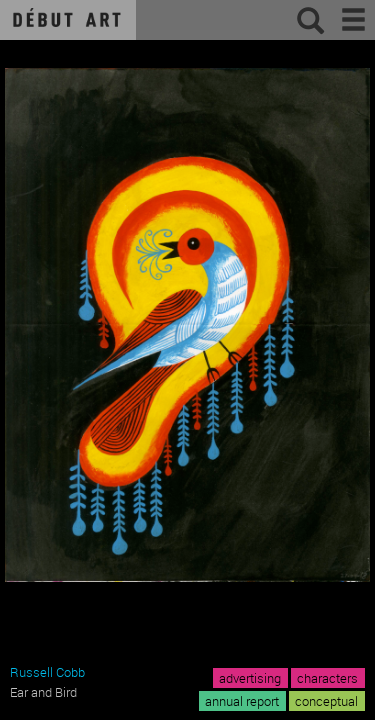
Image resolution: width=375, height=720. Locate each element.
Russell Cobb (47, 672)
